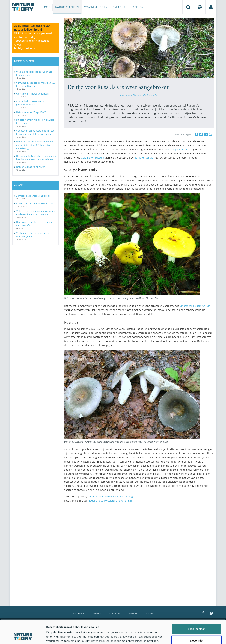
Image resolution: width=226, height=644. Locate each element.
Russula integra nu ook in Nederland (35, 203)
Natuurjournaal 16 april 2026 (31, 167)
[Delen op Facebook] (196, 134)
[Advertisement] (139, 536)
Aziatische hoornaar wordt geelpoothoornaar (30, 103)
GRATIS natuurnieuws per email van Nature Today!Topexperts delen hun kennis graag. (33, 41)
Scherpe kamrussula (181, 149)
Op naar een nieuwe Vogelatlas (32, 94)
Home (46, 7)
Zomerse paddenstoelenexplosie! (34, 196)
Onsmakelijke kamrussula (195, 306)
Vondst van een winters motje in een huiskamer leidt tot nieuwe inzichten (35, 132)
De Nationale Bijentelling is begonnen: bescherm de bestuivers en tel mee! (36, 158)
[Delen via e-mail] (211, 134)
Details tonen (191, 637)
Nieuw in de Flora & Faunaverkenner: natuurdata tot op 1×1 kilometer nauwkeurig (36, 145)
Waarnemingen (96, 7)
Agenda (138, 7)
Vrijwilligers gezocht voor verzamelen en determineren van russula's (36, 213)
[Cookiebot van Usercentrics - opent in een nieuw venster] (23, 637)
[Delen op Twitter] (201, 134)
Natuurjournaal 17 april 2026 (31, 112)
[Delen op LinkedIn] (206, 134)
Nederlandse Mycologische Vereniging (139, 95)
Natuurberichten (67, 7)
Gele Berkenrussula (93, 158)
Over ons (120, 7)
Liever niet (196, 621)
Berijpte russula (144, 158)
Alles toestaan (197, 609)
